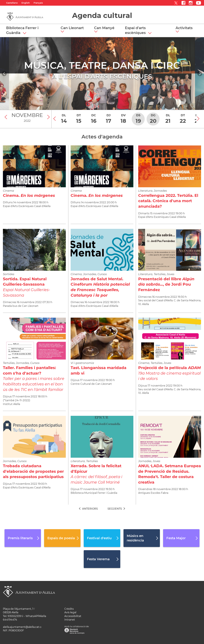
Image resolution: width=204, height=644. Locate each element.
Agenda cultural (102, 15)
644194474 (10, 620)
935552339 (14, 616)
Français (38, 3)
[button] (73, 30)
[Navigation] (4, 74)
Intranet (70, 620)
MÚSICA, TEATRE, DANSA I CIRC (102, 65)
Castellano (12, 3)
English (26, 3)
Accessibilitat (73, 616)
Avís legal (70, 612)
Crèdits (69, 609)
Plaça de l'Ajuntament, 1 (18, 609)
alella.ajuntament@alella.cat (21, 627)
